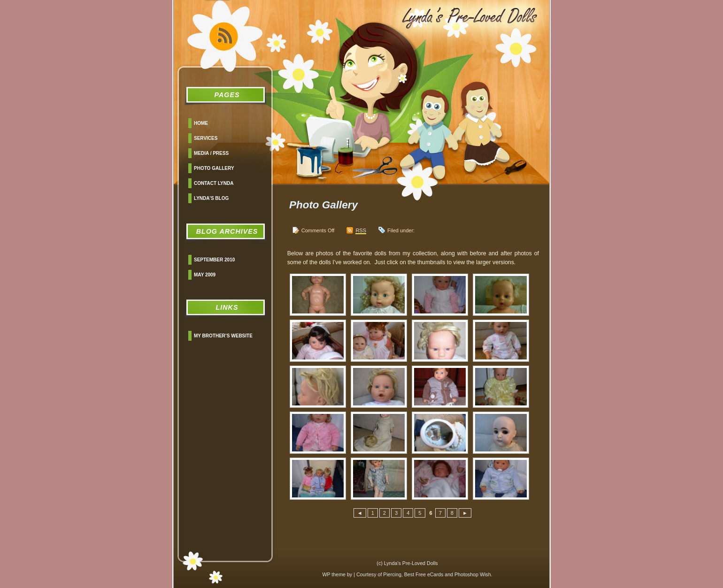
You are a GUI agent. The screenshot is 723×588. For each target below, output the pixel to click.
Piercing (392, 574)
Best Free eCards (424, 574)
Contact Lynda (214, 183)
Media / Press (211, 153)
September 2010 (214, 260)
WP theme (334, 574)
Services (206, 138)
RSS (361, 230)
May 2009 (205, 275)
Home (201, 123)
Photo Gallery (214, 168)
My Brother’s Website (223, 336)
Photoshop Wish (473, 574)
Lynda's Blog (211, 198)
